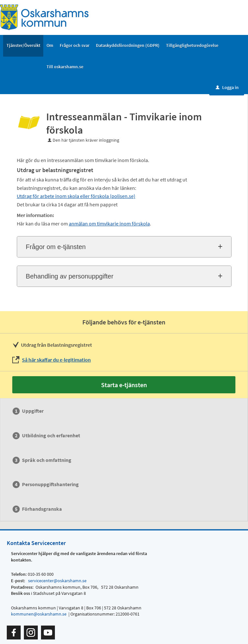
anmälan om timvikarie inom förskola (109, 224)
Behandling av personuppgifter (70, 276)
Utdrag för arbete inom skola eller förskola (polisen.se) (76, 196)
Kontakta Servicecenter (36, 543)
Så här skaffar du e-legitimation (56, 360)
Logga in (227, 87)
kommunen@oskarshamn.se (39, 614)
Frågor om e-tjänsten (56, 247)
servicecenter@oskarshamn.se (57, 581)
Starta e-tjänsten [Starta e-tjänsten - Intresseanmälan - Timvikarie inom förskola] (124, 385)
